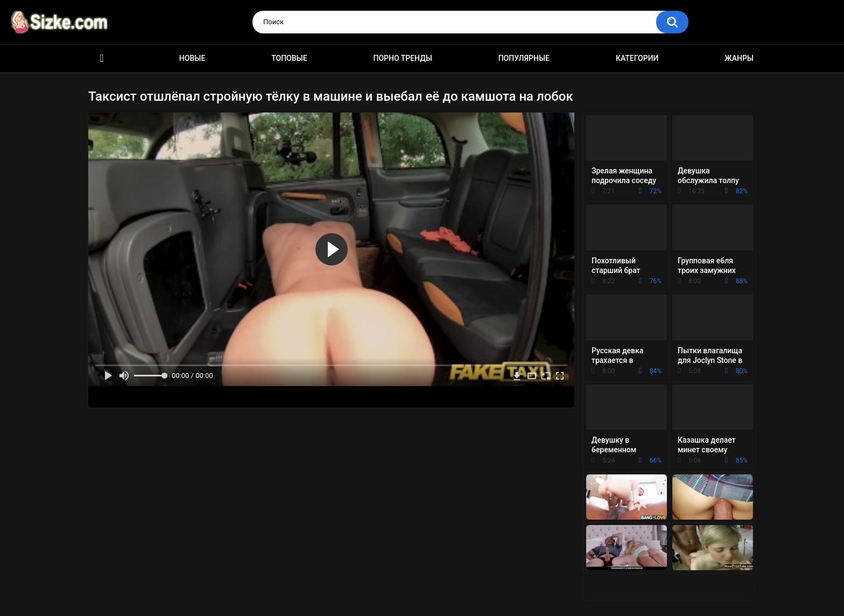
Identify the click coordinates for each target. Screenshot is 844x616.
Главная (102, 58)
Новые (192, 58)
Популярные (524, 58)
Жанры (739, 58)
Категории (637, 58)
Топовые (289, 58)
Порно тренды (402, 58)
